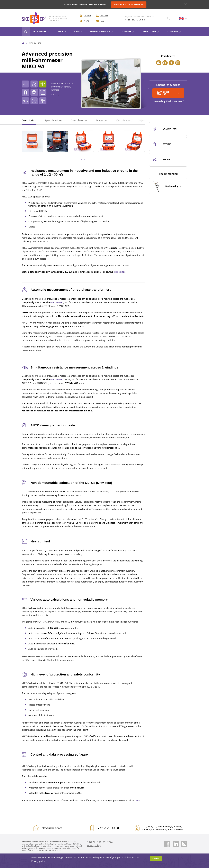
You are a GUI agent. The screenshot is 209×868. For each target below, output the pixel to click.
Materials (102, 120)
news (137, 800)
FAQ (100, 21)
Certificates (124, 120)
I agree (156, 858)
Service (62, 32)
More (83, 95)
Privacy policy (94, 845)
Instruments (41, 32)
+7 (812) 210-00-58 (135, 20)
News (85, 21)
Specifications (53, 120)
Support (128, 32)
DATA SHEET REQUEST (168, 93)
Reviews (102, 16)
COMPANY (174, 32)
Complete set (79, 120)
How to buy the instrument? (168, 101)
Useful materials (102, 32)
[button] (142, 120)
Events (78, 32)
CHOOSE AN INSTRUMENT (129, 5)
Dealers (85, 16)
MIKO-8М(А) (57, 302)
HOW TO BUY (151, 32)
